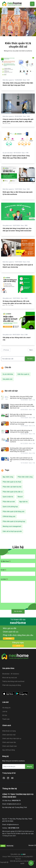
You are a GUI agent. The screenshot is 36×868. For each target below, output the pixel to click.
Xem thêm (9, 639)
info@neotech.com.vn (14, 804)
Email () (3, 570)
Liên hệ (18, 646)
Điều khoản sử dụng (9, 731)
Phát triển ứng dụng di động (12, 685)
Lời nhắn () (4, 579)
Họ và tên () (5, 553)
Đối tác (5, 715)
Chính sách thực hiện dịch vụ (12, 739)
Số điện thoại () (6, 561)
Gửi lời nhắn (18, 611)
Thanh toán (6, 719)
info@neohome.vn (13, 825)
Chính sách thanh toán (10, 746)
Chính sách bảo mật (9, 735)
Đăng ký (29, 766)
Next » (31, 350)
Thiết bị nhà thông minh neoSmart (13, 681)
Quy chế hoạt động (9, 750)
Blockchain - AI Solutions (11, 674)
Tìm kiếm (30, 359)
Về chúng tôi (6, 708)
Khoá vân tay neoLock (10, 678)
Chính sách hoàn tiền (9, 742)
